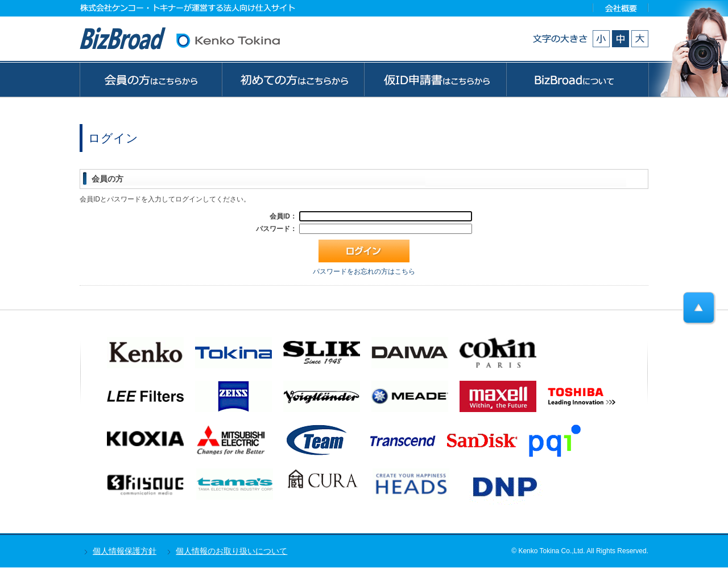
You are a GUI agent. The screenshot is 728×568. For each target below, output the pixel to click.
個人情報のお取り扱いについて (231, 551)
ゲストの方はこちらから (435, 79)
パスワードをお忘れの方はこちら (364, 271)
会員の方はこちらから (150, 79)
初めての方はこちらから (293, 79)
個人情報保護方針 (125, 551)
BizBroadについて (578, 79)
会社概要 (621, 8)
